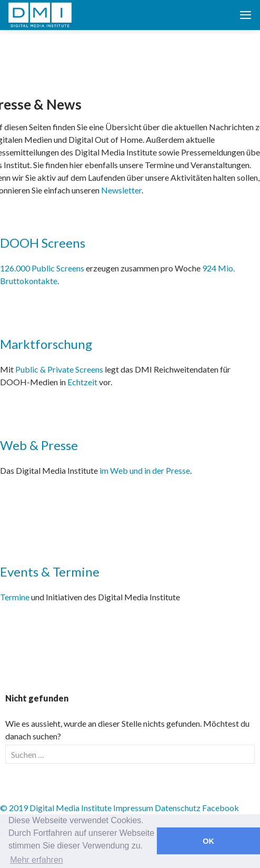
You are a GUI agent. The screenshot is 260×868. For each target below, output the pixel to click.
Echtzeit (82, 382)
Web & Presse (39, 445)
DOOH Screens (43, 243)
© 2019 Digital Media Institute (56, 808)
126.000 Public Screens (43, 268)
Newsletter (121, 190)
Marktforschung (46, 344)
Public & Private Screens (59, 369)
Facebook (221, 808)
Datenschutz (178, 808)
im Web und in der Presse (145, 470)
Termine (15, 597)
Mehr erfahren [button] (37, 860)
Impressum (133, 808)
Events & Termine (50, 572)
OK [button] (208, 841)
